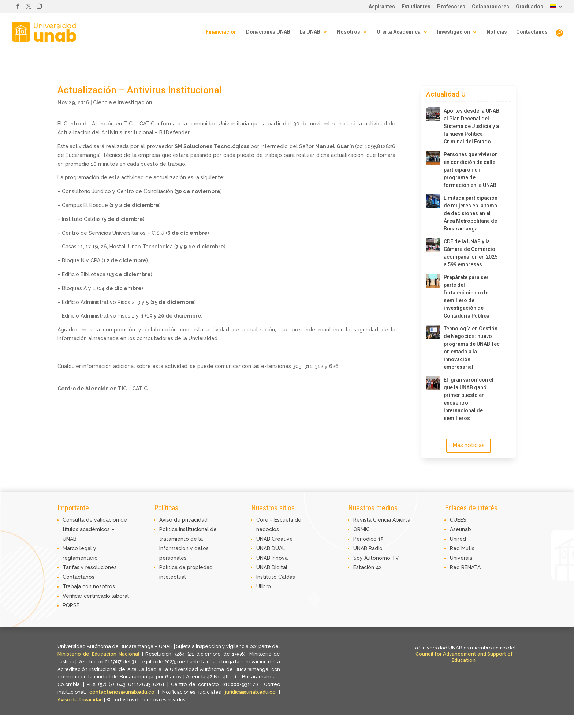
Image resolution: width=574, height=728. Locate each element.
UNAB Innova (272, 558)
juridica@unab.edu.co (250, 692)
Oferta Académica (399, 32)
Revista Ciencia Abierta (382, 520)
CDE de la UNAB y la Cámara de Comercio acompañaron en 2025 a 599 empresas (471, 253)
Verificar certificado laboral (96, 596)
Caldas (287, 577)
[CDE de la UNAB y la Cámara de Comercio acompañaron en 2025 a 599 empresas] (433, 245)
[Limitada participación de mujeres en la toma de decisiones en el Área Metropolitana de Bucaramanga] (433, 201)
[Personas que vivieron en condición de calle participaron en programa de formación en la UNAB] (433, 158)
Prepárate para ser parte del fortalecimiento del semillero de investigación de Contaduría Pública (467, 297)
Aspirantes (382, 7)
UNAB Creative (275, 539)
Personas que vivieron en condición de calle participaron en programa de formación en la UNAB (471, 170)
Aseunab (461, 529)
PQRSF (71, 605)
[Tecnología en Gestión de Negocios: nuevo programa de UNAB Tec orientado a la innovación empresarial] (433, 332)
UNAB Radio (368, 548)
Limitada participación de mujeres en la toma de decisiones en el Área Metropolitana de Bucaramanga (471, 213)
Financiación (221, 32)
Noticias (497, 32)
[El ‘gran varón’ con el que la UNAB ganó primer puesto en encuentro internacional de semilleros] (433, 383)
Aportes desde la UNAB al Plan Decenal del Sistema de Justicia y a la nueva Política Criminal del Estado (471, 126)
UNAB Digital (272, 567)
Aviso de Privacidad (81, 700)
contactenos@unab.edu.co (122, 692)
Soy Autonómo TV (376, 558)
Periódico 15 (368, 539)
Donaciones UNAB (268, 32)
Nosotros (348, 32)
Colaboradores (491, 7)
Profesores (451, 7)
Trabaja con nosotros (89, 586)
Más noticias (469, 445)
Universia (461, 558)
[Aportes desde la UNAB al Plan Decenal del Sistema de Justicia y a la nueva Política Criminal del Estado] (433, 114)
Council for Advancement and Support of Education (464, 657)
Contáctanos (532, 32)
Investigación (454, 32)
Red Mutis (462, 548)
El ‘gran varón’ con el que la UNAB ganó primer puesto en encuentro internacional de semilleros (469, 399)
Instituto (267, 577)
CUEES (458, 520)
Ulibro (264, 586)
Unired (458, 539)
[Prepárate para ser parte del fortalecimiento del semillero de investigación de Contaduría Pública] (433, 281)
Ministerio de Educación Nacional (99, 654)
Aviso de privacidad (183, 520)
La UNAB (310, 32)
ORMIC (361, 529)
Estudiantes (416, 7)
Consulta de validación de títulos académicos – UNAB (95, 529)
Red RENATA (465, 567)
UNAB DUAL (271, 548)
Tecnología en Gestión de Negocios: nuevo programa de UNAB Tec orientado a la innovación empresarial (472, 348)
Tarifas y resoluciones (90, 567)
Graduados (530, 7)
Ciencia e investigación (122, 102)
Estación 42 (368, 567)
